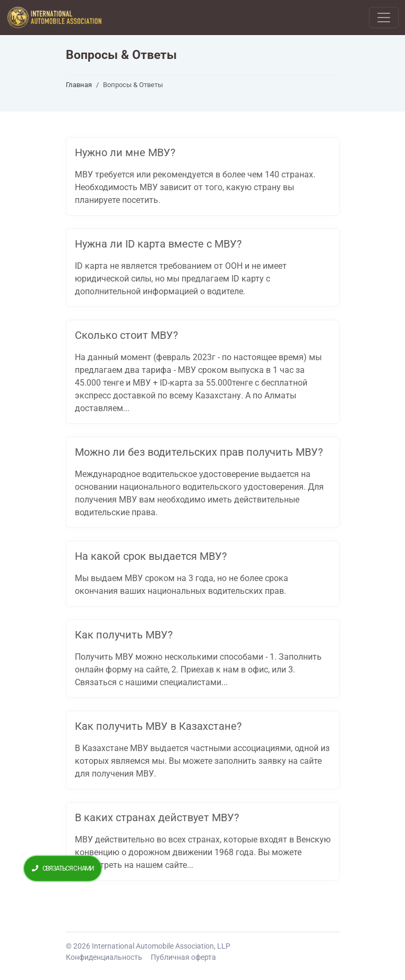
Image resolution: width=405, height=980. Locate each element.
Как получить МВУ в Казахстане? (158, 726)
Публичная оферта (183, 957)
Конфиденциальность (104, 957)
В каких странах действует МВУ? (157, 817)
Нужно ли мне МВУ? (125, 152)
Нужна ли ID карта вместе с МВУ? (158, 244)
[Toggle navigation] (384, 18)
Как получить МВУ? (124, 635)
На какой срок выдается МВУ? (151, 556)
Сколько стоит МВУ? (126, 335)
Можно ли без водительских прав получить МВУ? (199, 452)
